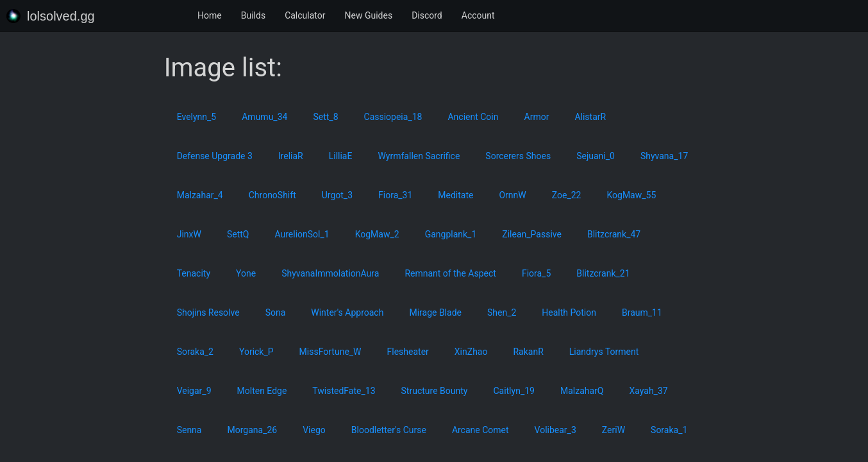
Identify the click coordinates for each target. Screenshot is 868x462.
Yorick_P (256, 352)
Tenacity (194, 273)
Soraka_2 (195, 352)
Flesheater (408, 352)
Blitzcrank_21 (603, 273)
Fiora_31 (395, 195)
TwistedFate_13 (344, 391)
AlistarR (590, 117)
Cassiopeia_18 (393, 117)
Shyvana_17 (664, 156)
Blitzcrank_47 (614, 234)
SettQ (238, 234)
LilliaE (341, 156)
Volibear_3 (555, 430)
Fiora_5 (536, 273)
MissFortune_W (330, 352)
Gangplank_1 (451, 234)
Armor (537, 117)
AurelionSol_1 (302, 234)
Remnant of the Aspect (450, 273)
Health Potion (569, 312)
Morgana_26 (252, 430)
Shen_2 (502, 312)
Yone (246, 273)
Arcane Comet (480, 430)
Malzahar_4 (200, 195)
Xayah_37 (648, 391)
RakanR (528, 352)
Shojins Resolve (208, 312)
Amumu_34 (264, 117)
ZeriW (613, 430)
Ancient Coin (473, 117)
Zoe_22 (567, 195)
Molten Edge (262, 391)
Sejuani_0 (596, 156)
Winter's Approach (347, 312)
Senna (189, 430)
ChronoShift (272, 195)
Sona (276, 312)
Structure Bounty (435, 391)
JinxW (189, 234)
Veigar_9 (194, 391)
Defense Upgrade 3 (215, 156)
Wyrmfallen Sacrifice (419, 156)
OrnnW (512, 195)
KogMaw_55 (631, 195)
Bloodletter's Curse (389, 430)
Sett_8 (325, 117)
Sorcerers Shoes (518, 156)
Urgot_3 (337, 195)
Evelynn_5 (197, 117)
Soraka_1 (669, 430)
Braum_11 (642, 312)
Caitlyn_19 (514, 391)
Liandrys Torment (604, 352)
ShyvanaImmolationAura (330, 273)
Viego (314, 430)
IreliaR (291, 156)
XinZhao (471, 352)
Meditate (455, 195)
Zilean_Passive (532, 234)
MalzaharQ (582, 391)
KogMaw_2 (377, 234)
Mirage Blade (435, 312)
